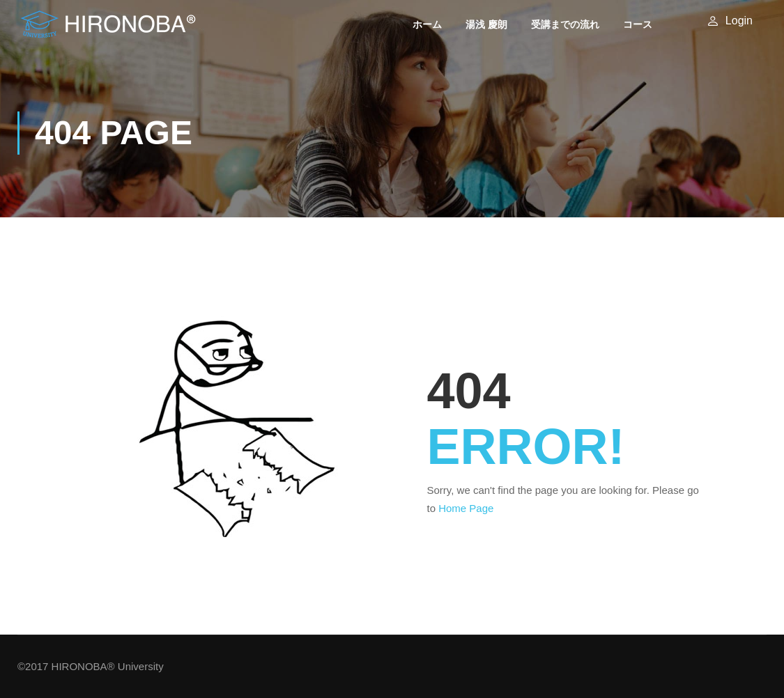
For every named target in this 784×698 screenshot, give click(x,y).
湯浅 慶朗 (486, 24)
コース (638, 24)
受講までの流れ (565, 24)
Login (739, 21)
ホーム (427, 24)
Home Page (466, 508)
